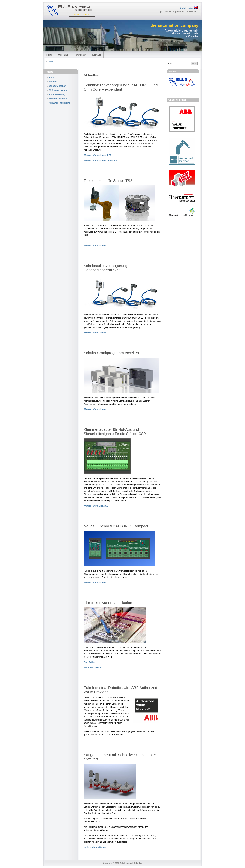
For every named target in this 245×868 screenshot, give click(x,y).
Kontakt (96, 55)
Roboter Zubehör (57, 86)
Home (168, 11)
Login (160, 11)
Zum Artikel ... (91, 662)
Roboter (53, 82)
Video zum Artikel (93, 668)
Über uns (63, 55)
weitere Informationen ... (96, 847)
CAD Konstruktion (58, 90)
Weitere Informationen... (96, 246)
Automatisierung (57, 94)
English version (186, 8)
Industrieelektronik (58, 99)
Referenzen (80, 55)
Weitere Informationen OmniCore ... (102, 161)
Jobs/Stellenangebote (59, 103)
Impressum (178, 11)
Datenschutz (192, 11)
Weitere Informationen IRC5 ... (99, 155)
